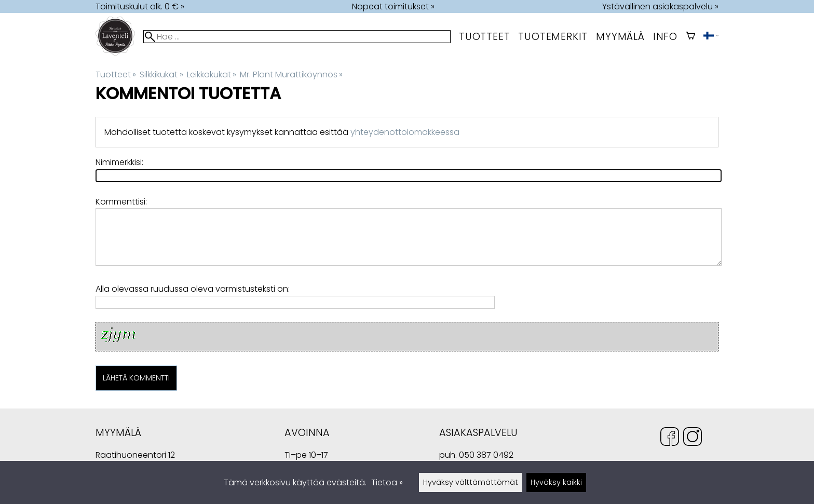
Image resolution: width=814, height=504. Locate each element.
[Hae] (297, 37)
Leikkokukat (212, 74)
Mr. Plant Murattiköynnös (291, 74)
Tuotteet (484, 37)
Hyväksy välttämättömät (471, 482)
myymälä (620, 37)
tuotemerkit (553, 37)
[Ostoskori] (690, 37)
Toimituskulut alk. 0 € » (140, 6)
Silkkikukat (161, 74)
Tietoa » (387, 482)
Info (665, 37)
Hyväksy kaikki (556, 482)
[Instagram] (693, 438)
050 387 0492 (486, 455)
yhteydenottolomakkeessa (405, 132)
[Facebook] (670, 438)
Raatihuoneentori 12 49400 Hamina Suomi (135, 456)
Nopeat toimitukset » (393, 6)
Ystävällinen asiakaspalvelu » (660, 6)
